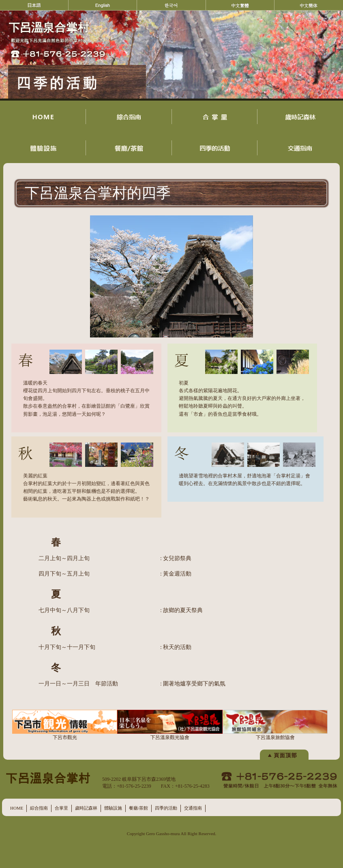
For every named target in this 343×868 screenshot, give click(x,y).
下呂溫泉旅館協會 (275, 725)
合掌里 (61, 808)
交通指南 (193, 808)
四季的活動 (166, 808)
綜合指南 (39, 808)
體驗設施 (113, 808)
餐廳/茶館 (138, 808)
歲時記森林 (86, 808)
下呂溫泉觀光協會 (170, 725)
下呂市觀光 (65, 725)
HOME (17, 808)
